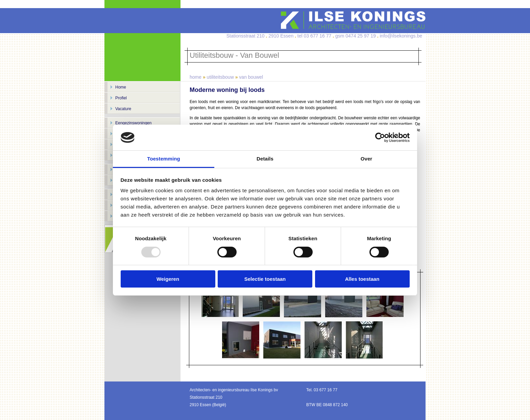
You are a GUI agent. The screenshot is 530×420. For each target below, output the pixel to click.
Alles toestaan (362, 279)
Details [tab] (265, 159)
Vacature (123, 109)
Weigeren (168, 279)
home (196, 77)
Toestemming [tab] (164, 159)
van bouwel (251, 77)
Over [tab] (367, 159)
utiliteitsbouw (220, 77)
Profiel (121, 98)
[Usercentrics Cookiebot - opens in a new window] (380, 138)
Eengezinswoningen (133, 123)
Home (121, 87)
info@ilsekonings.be (401, 36)
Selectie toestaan (265, 279)
